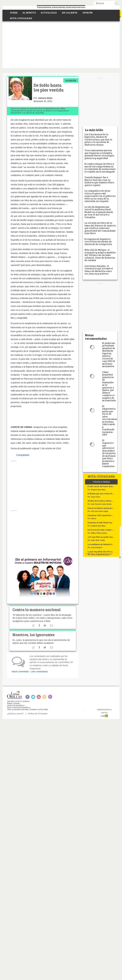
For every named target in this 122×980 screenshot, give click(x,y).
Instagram (50, 697)
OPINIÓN (87, 13)
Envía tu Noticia (101, 482)
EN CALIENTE (69, 13)
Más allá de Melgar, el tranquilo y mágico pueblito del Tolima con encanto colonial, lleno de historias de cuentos (100, 255)
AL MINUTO (29, 13)
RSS (44, 697)
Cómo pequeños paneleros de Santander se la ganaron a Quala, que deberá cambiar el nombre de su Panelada (109, 386)
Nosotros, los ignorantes (34, 635)
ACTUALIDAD (49, 13)
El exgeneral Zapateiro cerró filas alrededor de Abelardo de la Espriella (98, 242)
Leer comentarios (39, 672)
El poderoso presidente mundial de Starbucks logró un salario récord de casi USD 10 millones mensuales (109, 355)
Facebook (27, 697)
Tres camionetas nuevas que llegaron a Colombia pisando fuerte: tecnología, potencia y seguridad (100, 154)
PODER (14, 13)
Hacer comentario (20, 672)
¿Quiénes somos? (15, 714)
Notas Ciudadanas (99, 554)
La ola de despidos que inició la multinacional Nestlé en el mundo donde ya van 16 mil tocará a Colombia (99, 212)
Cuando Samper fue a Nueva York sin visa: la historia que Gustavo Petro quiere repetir (99, 181)
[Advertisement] (61, 45)
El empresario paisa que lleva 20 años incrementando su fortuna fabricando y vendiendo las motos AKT (111, 420)
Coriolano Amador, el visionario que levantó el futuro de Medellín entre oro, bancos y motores (99, 270)
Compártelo (23, 455)
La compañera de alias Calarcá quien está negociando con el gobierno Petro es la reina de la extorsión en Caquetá (100, 196)
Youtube (39, 697)
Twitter (33, 697)
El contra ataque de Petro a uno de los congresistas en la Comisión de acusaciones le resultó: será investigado (100, 168)
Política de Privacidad (38, 714)
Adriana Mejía (45, 98)
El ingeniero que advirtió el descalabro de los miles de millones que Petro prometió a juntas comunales (109, 453)
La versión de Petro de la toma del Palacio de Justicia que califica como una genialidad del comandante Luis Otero (100, 228)
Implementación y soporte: (104, 713)
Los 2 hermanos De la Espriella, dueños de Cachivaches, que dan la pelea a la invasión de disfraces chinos (98, 139)
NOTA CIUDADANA (21, 18)
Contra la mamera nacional (37, 610)
